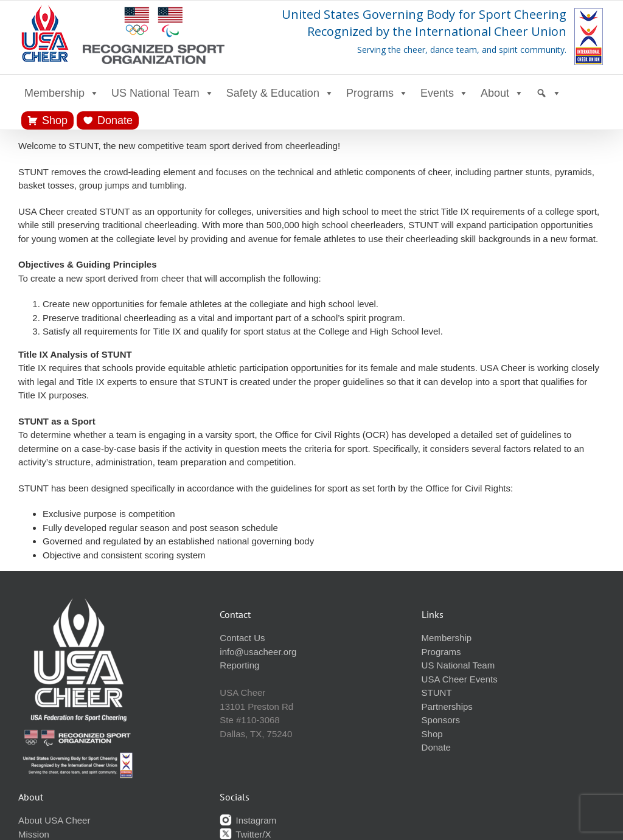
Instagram (248, 820)
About (502, 93)
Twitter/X (245, 834)
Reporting (239, 665)
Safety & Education (280, 93)
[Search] (549, 93)
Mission (34, 834)
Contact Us (242, 638)
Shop (55, 120)
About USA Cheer (54, 820)
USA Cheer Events (460, 679)
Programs (377, 93)
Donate (115, 120)
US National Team (163, 93)
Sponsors (441, 720)
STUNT (437, 692)
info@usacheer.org (258, 652)
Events (444, 93)
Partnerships (447, 706)
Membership (62, 93)
